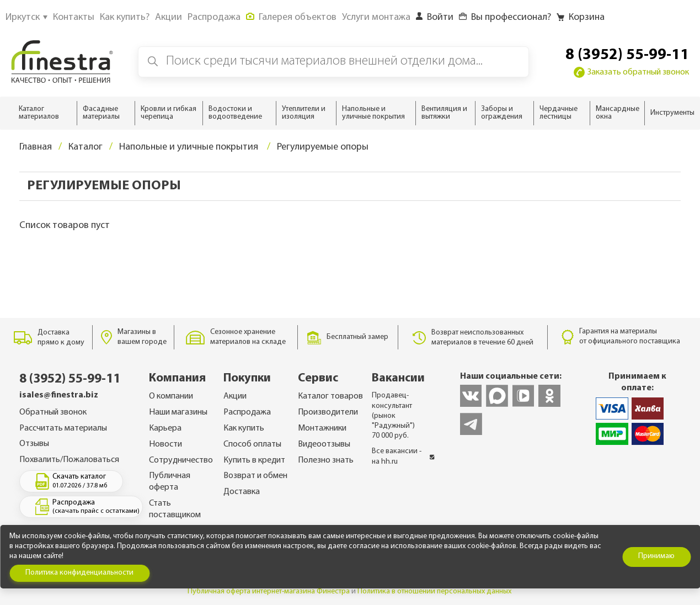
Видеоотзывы (324, 444)
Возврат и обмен (255, 476)
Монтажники (322, 428)
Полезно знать (326, 460)
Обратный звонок (53, 412)
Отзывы (34, 444)
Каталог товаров (330, 396)
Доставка (242, 492)
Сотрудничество (181, 460)
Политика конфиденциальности (79, 573)
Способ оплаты (252, 444)
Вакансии (398, 378)
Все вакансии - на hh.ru (403, 456)
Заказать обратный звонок (631, 72)
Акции (235, 396)
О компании (171, 396)
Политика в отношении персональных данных (434, 591)
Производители (328, 412)
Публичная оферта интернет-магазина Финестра (269, 591)
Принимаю (656, 556)
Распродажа (247, 412)
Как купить (244, 428)
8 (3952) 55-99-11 (627, 55)
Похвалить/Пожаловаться (69, 460)
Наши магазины (178, 412)
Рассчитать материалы (63, 428)
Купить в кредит (254, 460)
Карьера (165, 428)
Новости (165, 444)
